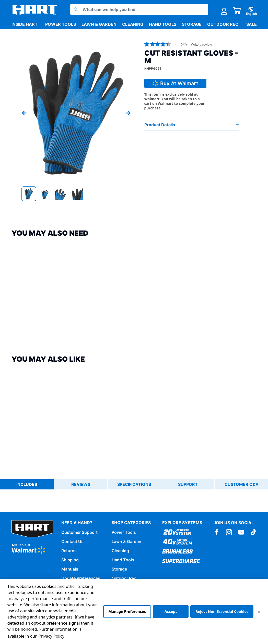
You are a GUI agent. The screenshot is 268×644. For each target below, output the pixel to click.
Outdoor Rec (223, 24)
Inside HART (25, 24)
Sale (252, 24)
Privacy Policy (51, 636)
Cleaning (133, 24)
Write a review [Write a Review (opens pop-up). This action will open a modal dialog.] (201, 45)
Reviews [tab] (81, 484)
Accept (171, 611)
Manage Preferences (127, 611)
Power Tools (61, 24)
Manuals (70, 569)
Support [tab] (188, 484)
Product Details (192, 125)
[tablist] (134, 484)
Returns (69, 551)
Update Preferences (81, 578)
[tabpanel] (134, 496)
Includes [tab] (27, 484)
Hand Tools (163, 24)
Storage (192, 24)
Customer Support (79, 532)
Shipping (70, 560)
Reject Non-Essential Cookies (222, 611)
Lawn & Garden (99, 24)
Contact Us (72, 541)
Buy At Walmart (175, 83)
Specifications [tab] (134, 484)
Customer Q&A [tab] (242, 484)
